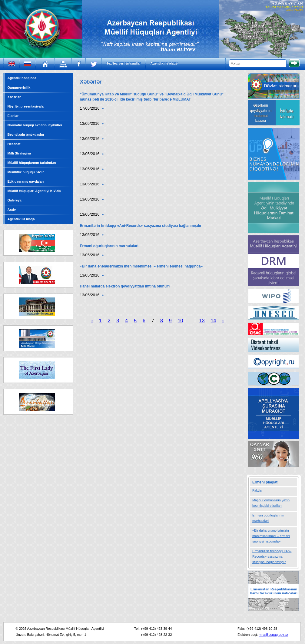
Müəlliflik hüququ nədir (26, 172)
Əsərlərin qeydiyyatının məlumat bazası (261, 113)
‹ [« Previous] (92, 321)
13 (202, 321)
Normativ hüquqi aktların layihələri (35, 125)
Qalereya (15, 200)
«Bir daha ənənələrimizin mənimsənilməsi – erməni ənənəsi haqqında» (141, 266)
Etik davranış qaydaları (26, 181)
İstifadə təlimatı (287, 114)
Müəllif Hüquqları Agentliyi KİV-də (34, 191)
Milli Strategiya (19, 153)
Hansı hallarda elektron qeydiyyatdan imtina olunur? (125, 286)
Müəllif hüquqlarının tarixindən (32, 163)
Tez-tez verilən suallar (124, 63)
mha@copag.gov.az (273, 635)
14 (214, 321)
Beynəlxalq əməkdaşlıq (26, 134)
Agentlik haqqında (22, 78)
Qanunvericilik (19, 88)
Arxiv (12, 210)
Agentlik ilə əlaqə (164, 63)
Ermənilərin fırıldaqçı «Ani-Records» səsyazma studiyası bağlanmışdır (141, 226)
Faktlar (257, 490)
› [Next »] (223, 321)
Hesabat (14, 144)
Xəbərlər (14, 97)
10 (181, 321)
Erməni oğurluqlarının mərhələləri (109, 246)
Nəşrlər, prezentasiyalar (26, 106)
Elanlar (13, 116)
